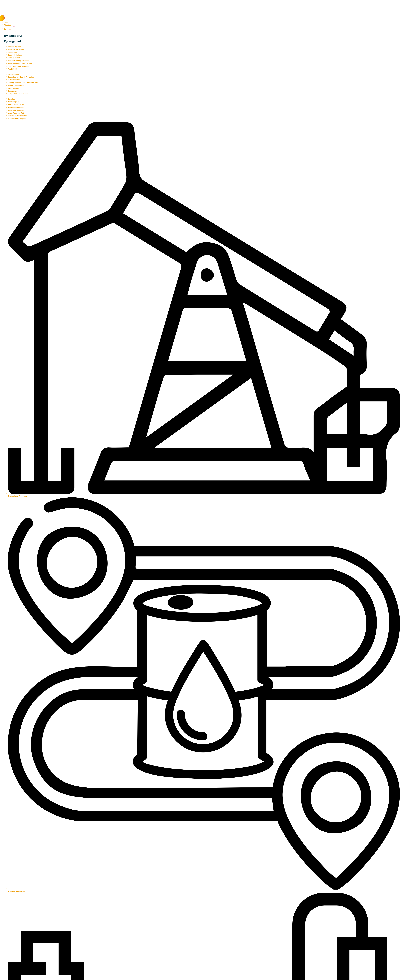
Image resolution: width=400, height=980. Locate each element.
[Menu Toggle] (2, 18)
